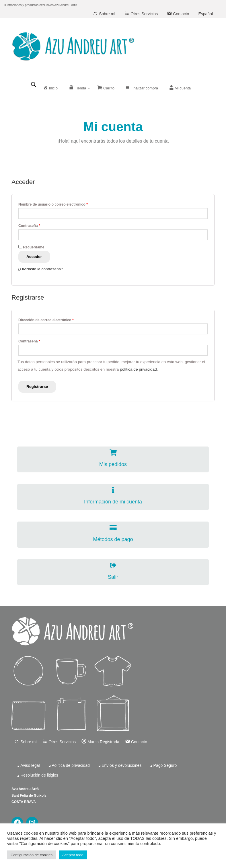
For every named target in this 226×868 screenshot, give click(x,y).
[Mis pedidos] (113, 453)
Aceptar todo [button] (73, 855)
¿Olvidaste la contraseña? (40, 269)
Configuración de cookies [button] (32, 855)
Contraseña (29, 226)
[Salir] (113, 565)
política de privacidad (138, 369)
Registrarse (37, 387)
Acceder (34, 257)
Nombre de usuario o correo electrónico (53, 204)
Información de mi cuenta (113, 502)
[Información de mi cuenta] (113, 490)
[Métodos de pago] (113, 528)
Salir (113, 577)
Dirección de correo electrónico (46, 320)
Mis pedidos (113, 464)
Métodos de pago (113, 539)
